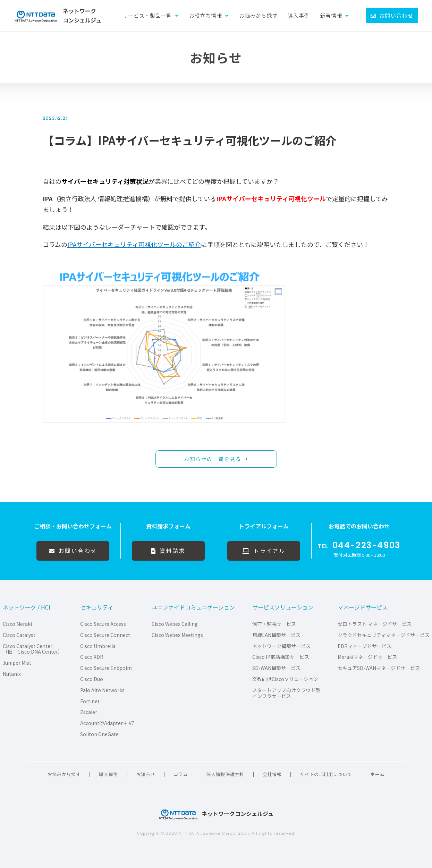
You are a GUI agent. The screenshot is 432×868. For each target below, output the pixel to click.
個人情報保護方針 (225, 774)
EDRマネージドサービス (365, 646)
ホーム (377, 774)
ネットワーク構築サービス (281, 646)
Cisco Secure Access (103, 624)
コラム (181, 774)
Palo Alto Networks (102, 690)
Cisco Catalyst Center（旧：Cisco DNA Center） (33, 649)
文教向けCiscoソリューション (285, 679)
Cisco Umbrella (98, 646)
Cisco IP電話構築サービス (281, 657)
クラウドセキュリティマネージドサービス (384, 635)
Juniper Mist (17, 663)
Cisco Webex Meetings (177, 635)
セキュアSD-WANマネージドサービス (379, 668)
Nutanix (12, 674)
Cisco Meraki (17, 624)
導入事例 (299, 15)
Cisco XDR (92, 657)
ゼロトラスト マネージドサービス (375, 624)
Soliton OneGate (99, 734)
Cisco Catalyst (19, 635)
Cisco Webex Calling (175, 624)
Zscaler (89, 712)
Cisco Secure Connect (105, 635)
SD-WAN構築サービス (276, 668)
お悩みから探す (258, 15)
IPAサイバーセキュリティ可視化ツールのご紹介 (134, 244)
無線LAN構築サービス (276, 635)
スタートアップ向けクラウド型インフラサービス (286, 693)
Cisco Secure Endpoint (106, 668)
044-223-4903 (366, 545)
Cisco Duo (92, 679)
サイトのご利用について (326, 774)
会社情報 (272, 774)
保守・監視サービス (274, 624)
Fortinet (90, 701)
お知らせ (146, 774)
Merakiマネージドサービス (367, 657)
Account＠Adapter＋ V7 (107, 723)
